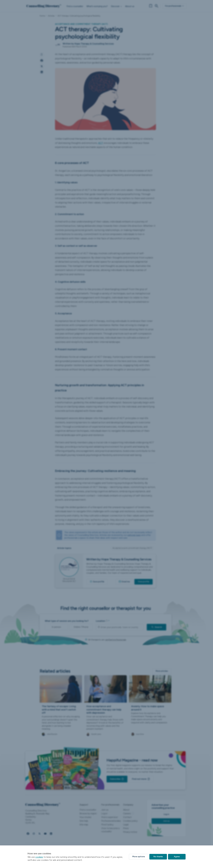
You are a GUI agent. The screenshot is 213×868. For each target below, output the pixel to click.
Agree (177, 857)
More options (139, 857)
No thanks (158, 857)
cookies (39, 857)
